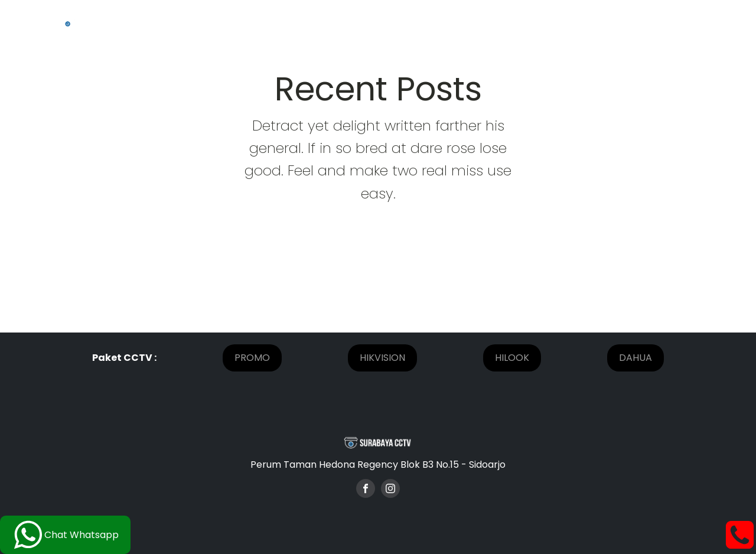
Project (417, 22)
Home (274, 22)
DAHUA (636, 358)
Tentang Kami (344, 22)
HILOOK (512, 358)
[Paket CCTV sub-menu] (585, 22)
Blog (621, 22)
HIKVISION (382, 358)
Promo (473, 22)
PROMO (252, 358)
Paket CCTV (540, 22)
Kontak (671, 22)
